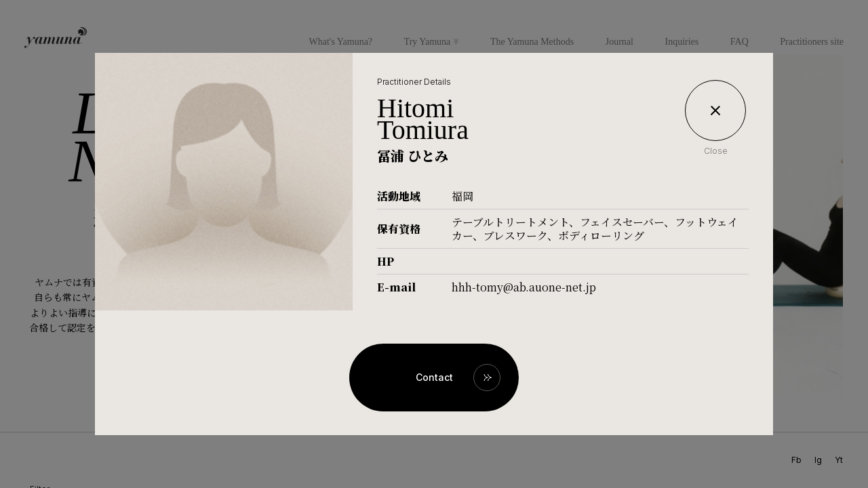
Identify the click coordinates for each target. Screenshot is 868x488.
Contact (434, 377)
